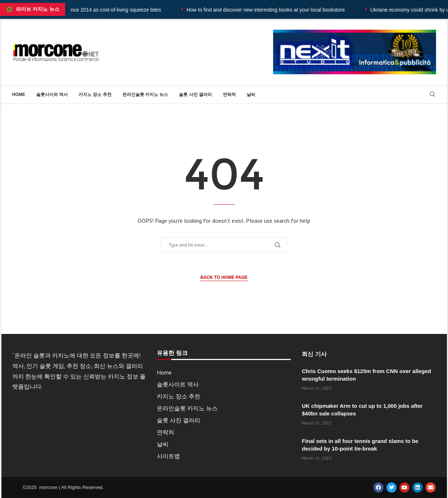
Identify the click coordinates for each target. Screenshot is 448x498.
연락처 (229, 95)
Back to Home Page (224, 277)
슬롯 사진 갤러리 (195, 95)
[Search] (432, 95)
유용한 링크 (172, 353)
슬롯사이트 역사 (52, 95)
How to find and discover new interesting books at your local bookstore (279, 10)
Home (19, 95)
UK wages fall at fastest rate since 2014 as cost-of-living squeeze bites (95, 10)
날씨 (251, 95)
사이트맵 (168, 456)
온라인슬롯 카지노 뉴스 (145, 95)
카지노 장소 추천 (95, 95)
